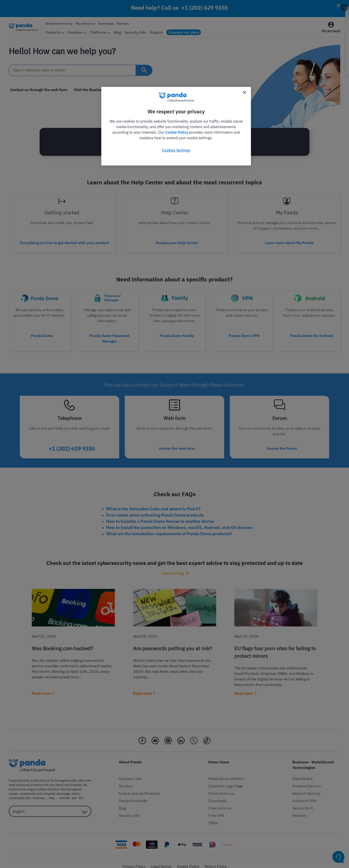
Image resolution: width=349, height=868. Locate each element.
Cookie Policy (177, 132)
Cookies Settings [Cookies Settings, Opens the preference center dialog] (176, 150)
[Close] (244, 92)
